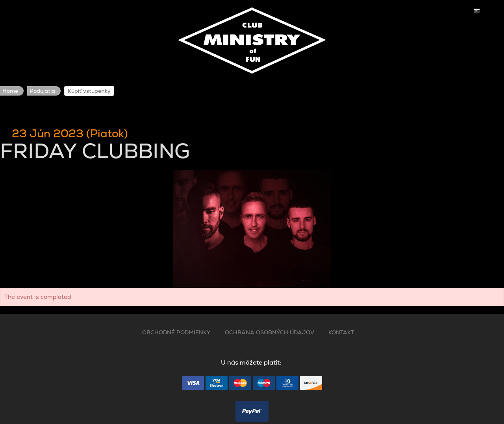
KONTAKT (341, 332)
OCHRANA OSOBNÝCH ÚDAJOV (270, 332)
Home (10, 91)
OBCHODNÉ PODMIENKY (176, 332)
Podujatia (42, 91)
